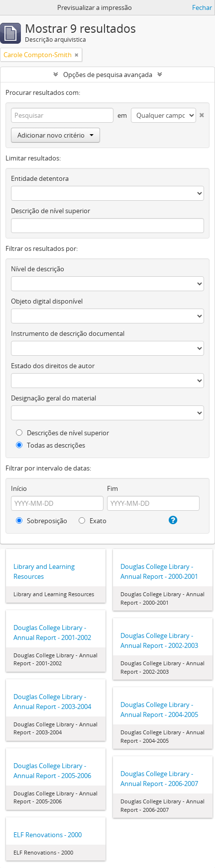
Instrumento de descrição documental (68, 333)
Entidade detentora (40, 178)
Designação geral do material (54, 398)
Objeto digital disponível (47, 301)
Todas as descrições (51, 445)
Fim (112, 488)
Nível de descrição (38, 269)
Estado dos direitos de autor (53, 366)
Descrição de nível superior (51, 211)
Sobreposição (42, 521)
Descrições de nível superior (62, 433)
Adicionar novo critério (55, 135)
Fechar (202, 7)
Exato (93, 521)
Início (19, 488)
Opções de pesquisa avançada (108, 75)
